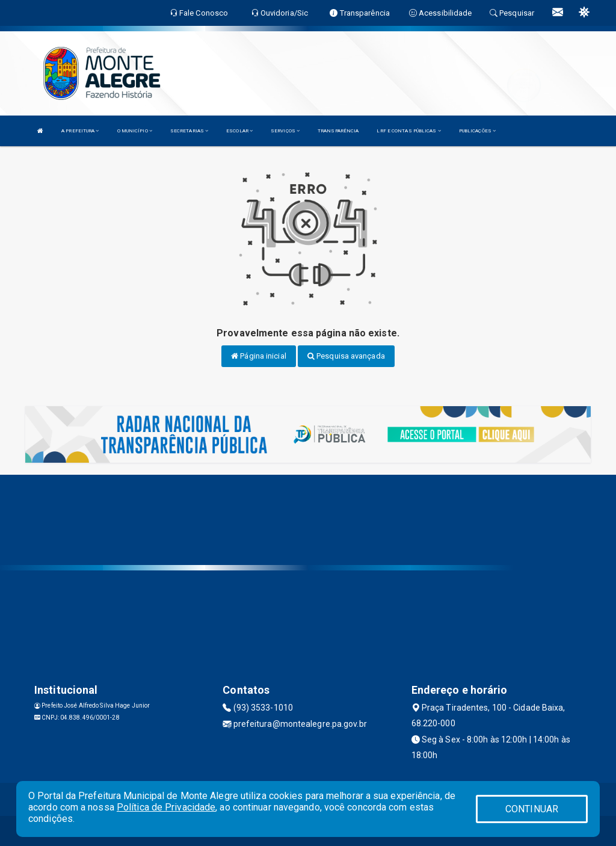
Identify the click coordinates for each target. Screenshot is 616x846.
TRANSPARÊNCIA (338, 131)
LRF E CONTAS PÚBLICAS (408, 131)
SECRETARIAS (189, 131)
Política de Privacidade (166, 807)
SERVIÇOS (285, 131)
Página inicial (259, 356)
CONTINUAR (532, 809)
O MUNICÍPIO (135, 131)
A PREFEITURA (80, 131)
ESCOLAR (239, 131)
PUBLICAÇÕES (477, 131)
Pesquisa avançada (346, 356)
